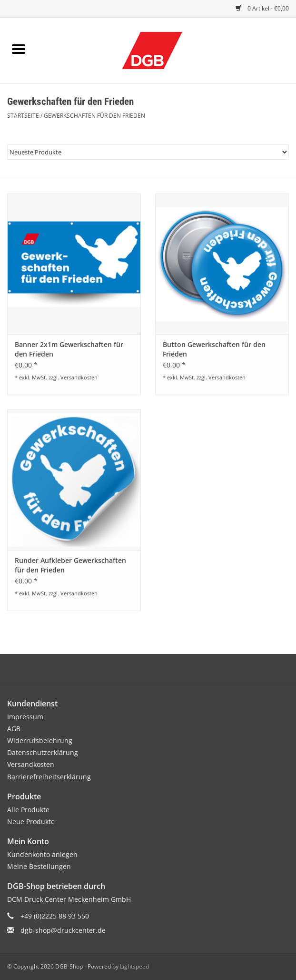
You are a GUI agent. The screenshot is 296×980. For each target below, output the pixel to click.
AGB (14, 729)
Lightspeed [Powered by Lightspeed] (134, 966)
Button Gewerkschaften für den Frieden (214, 349)
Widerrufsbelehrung (40, 740)
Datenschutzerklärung (43, 752)
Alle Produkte (28, 810)
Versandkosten (79, 377)
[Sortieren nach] (148, 152)
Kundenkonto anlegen (42, 854)
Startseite (23, 116)
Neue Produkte (31, 822)
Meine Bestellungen (39, 866)
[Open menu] (19, 49)
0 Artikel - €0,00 (262, 8)
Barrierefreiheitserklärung (49, 777)
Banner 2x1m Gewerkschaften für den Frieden (69, 349)
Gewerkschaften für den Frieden (94, 116)
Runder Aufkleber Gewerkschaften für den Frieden (70, 565)
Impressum (25, 717)
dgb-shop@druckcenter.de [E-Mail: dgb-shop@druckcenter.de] (63, 930)
